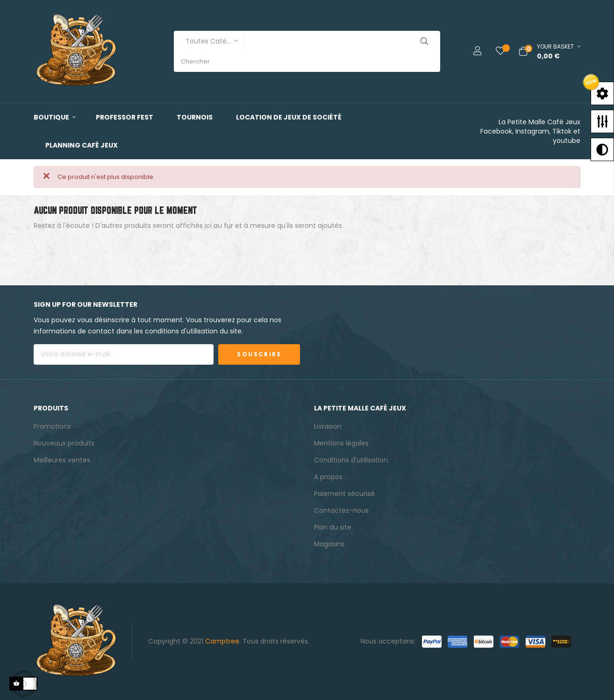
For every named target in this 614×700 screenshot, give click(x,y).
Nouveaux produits (64, 443)
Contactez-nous (341, 510)
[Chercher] (307, 249)
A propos (328, 477)
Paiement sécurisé (344, 494)
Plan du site (333, 527)
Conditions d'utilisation (351, 460)
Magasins (329, 544)
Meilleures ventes (62, 460)
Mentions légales (341, 443)
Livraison (328, 426)
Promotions (52, 426)
